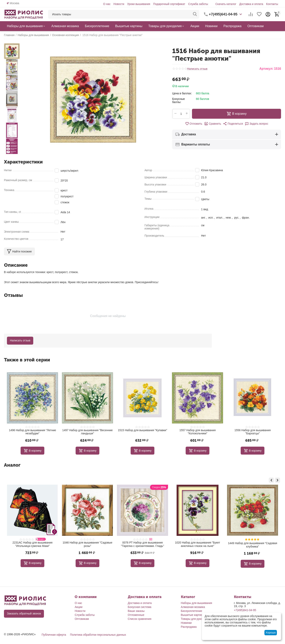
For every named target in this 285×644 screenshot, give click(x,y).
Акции (78, 606)
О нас (107, 4)
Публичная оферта (54, 634)
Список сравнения (140, 618)
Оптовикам (82, 618)
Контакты (272, 4)
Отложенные (136, 614)
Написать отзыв (197, 69)
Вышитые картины (193, 614)
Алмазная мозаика (193, 606)
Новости (119, 4)
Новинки (186, 622)
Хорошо (271, 633)
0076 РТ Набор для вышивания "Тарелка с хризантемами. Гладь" (197, 544)
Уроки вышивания (139, 4)
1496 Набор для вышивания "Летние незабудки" (32, 432)
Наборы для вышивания (197, 602)
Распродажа (189, 626)
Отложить (194, 124)
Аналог (12, 465)
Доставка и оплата (251, 4)
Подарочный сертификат (169, 4)
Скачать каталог (226, 4)
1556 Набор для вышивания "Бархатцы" (253, 432)
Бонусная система (140, 606)
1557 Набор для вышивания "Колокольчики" (198, 432)
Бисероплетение (192, 610)
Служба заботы (198, 4)
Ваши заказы (136, 610)
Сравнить (213, 124)
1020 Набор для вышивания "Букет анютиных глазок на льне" (253, 544)
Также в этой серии (27, 360)
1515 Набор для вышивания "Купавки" (143, 430)
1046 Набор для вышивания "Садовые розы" (142, 544)
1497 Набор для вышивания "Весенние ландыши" (88, 432)
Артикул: (266, 69)
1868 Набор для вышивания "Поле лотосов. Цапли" (32, 544)
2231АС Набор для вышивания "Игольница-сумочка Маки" (87, 544)
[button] (233, 124)
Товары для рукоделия (195, 618)
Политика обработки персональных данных (98, 634)
